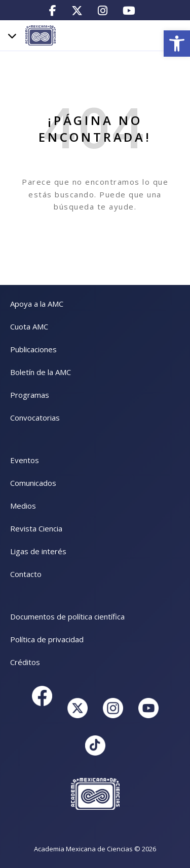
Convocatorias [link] (35, 418)
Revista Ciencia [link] (36, 528)
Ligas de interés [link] (38, 551)
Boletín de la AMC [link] (41, 372)
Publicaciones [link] (33, 349)
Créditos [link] (25, 662)
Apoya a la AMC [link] (37, 304)
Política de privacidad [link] (47, 639)
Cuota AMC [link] (29, 326)
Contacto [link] (26, 574)
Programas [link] (30, 395)
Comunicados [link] (33, 483)
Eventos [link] (25, 460)
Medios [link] (23, 506)
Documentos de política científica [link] (67, 616)
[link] (177, 44)
